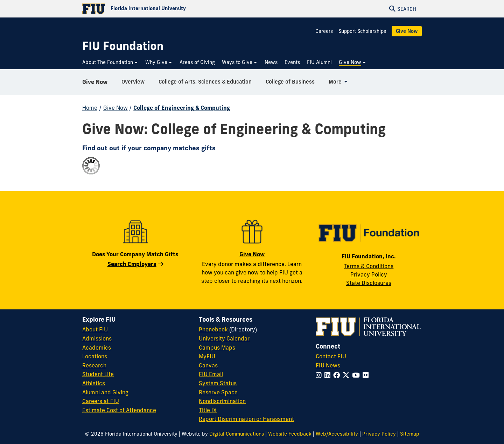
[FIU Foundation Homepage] (123, 46)
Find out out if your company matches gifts (149, 148)
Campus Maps (217, 348)
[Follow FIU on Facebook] (338, 375)
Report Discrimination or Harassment (246, 419)
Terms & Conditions (369, 266)
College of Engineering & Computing (182, 108)
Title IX (208, 410)
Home (90, 108)
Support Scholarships (362, 31)
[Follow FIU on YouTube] (357, 375)
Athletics (94, 383)
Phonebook (213, 329)
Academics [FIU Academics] (97, 348)
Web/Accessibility (337, 434)
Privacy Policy (369, 274)
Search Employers (132, 264)
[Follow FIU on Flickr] (367, 375)
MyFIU (207, 356)
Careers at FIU (101, 401)
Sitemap (410, 434)
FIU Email (211, 374)
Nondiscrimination (222, 401)
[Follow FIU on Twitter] (347, 375)
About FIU (95, 329)
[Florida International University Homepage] (167, 9)
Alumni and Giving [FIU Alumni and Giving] (105, 392)
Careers (324, 31)
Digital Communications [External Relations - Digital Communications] (237, 434)
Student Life (98, 374)
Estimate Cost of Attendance (119, 410)
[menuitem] (110, 62)
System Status (218, 383)
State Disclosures (369, 283)
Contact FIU (331, 356)
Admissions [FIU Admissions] (97, 338)
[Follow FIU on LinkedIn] (329, 375)
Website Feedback (290, 434)
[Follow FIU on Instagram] (320, 375)
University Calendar (224, 338)
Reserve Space (218, 392)
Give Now (407, 31)
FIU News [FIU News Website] (328, 365)
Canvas (208, 365)
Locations (95, 356)
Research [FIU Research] (94, 365)
